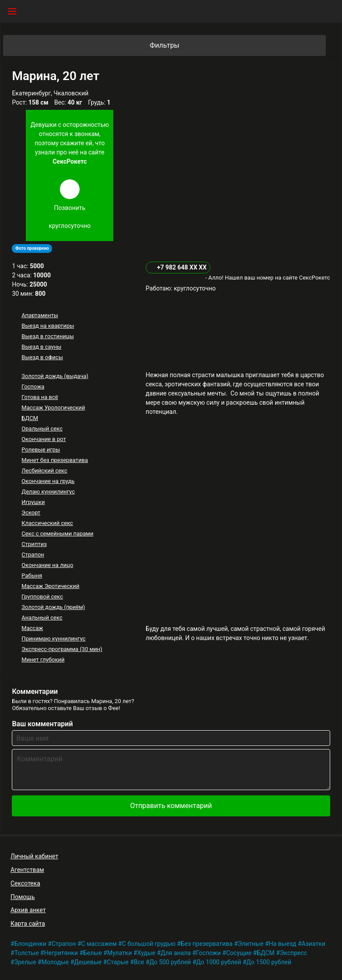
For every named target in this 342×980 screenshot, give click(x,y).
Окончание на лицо (47, 565)
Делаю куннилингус (48, 492)
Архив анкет (28, 910)
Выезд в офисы (42, 357)
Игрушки (33, 502)
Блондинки (30, 944)
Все (139, 962)
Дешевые (88, 962)
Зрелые (25, 962)
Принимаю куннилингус (53, 639)
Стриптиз (34, 544)
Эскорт (31, 513)
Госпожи (208, 953)
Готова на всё (40, 397)
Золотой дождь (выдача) (55, 376)
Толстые (27, 953)
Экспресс (293, 953)
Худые (147, 953)
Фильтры (237, 45)
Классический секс (47, 523)
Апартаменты (40, 315)
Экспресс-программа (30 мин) (62, 649)
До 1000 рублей (219, 962)
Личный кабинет (34, 856)
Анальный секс (42, 618)
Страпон (33, 555)
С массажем (99, 944)
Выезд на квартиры (48, 326)
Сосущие (239, 953)
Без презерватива (207, 944)
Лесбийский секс (44, 471)
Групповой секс (42, 597)
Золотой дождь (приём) (53, 607)
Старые (118, 962)
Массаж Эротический (50, 586)
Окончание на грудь (48, 481)
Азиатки (314, 944)
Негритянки (61, 953)
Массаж (32, 628)
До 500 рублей (170, 962)
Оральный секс (42, 429)
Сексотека (25, 883)
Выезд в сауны (41, 347)
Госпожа (33, 387)
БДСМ (30, 418)
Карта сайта (28, 924)
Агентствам (27, 870)
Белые (92, 953)
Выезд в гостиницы (48, 336)
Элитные (251, 944)
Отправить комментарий (171, 806)
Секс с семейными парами (57, 534)
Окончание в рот (44, 439)
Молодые (55, 962)
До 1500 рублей (269, 962)
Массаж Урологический (53, 408)
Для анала (176, 953)
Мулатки (120, 953)
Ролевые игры (41, 450)
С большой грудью (149, 944)
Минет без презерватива (55, 460)
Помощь (23, 897)
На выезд (283, 944)
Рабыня (32, 576)
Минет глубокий (43, 660)
